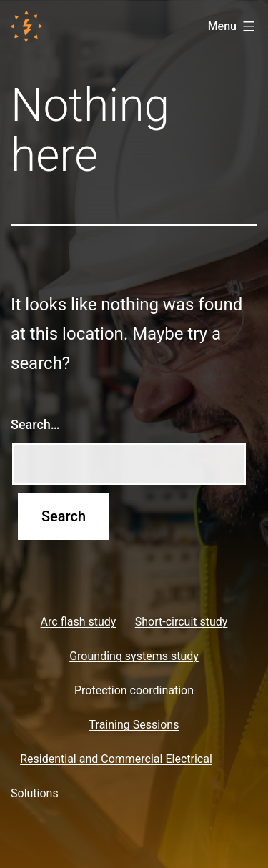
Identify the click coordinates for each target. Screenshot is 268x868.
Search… (35, 424)
